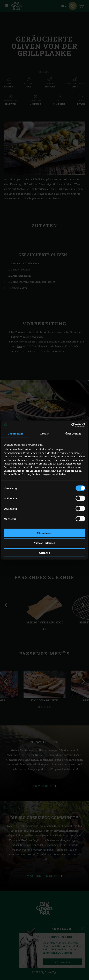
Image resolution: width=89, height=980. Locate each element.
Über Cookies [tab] (73, 434)
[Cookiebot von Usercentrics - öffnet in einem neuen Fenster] (70, 425)
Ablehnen (44, 553)
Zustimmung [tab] (16, 434)
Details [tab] (45, 434)
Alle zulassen (44, 533)
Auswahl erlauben (44, 543)
